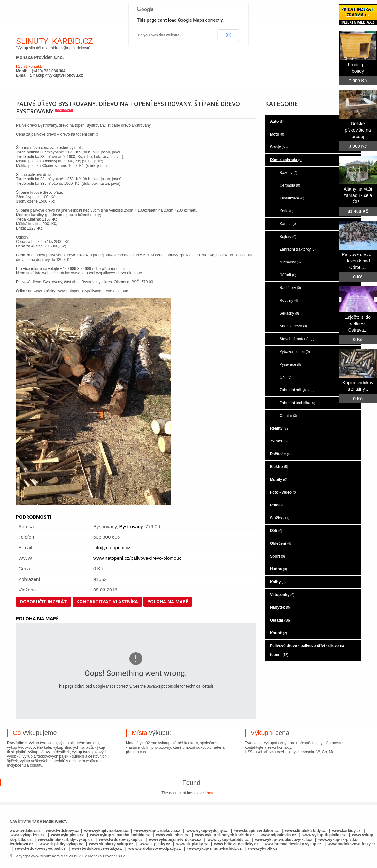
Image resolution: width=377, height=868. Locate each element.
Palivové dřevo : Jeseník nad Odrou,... (358, 261)
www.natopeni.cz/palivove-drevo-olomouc (137, 558)
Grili (285, 377)
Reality (280, 428)
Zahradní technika (297, 403)
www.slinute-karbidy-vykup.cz (65, 840)
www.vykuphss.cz (67, 835)
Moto (277, 134)
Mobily (279, 480)
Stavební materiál (297, 339)
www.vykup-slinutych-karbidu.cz (225, 835)
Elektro (279, 467)
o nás (75, 12)
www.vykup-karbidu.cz (228, 840)
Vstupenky (282, 595)
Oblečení (281, 543)
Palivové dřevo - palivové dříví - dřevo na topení (307, 650)
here (211, 793)
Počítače (280, 454)
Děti (276, 531)
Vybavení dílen (295, 352)
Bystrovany (131, 526)
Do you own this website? (160, 35)
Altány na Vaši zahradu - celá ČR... (358, 195)
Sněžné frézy (293, 326)
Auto (277, 121)
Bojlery (288, 237)
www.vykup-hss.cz (27, 835)
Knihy (278, 582)
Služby (280, 518)
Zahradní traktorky (298, 249)
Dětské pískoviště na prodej (358, 130)
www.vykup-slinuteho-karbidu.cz (120, 835)
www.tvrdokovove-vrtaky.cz (97, 848)
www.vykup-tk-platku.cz (324, 835)
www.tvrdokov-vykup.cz (121, 840)
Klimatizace (292, 198)
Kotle (286, 211)
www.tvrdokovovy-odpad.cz (40, 848)
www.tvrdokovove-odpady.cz (155, 848)
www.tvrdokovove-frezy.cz (352, 844)
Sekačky (289, 313)
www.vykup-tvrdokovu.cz (157, 831)
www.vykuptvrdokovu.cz (106, 831)
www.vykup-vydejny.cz (207, 831)
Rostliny (289, 301)
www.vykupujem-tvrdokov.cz (176, 840)
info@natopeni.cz (112, 547)
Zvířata (279, 441)
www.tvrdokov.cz (25, 831)
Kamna (288, 224)
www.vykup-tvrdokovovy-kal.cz (284, 840)
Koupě (278, 633)
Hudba (278, 569)
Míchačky (290, 262)
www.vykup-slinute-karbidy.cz (214, 848)
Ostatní (288, 416)
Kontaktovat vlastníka (107, 602)
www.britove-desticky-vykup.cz (293, 844)
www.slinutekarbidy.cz (305, 831)
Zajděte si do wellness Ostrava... (358, 324)
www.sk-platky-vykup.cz (111, 844)
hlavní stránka (39, 12)
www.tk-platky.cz (155, 844)
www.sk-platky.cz (192, 844)
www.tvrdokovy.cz (62, 831)
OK (228, 35)
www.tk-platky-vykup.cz (61, 844)
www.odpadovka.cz (278, 835)
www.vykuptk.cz (263, 848)
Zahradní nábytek (297, 390)
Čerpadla (290, 185)
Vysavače (290, 364)
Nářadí (288, 275)
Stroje (279, 147)
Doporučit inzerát (43, 602)
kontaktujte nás (286, 12)
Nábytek (280, 607)
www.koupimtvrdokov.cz (256, 831)
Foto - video (283, 492)
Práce (278, 505)
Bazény (289, 173)
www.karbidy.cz (346, 831)
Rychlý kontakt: (29, 66)
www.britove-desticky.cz (236, 844)
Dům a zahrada (286, 160)
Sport (277, 556)
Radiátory (290, 288)
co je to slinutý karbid (121, 12)
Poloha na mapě (168, 602)
